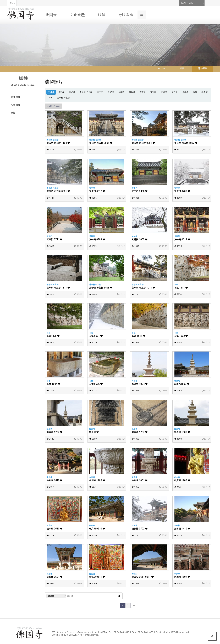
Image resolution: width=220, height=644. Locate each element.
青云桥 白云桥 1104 (58, 143)
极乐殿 (132, 92)
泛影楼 (61, 92)
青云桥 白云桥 (86, 92)
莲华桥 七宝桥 (63, 98)
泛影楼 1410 (182, 529)
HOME (12, 3)
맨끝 (134, 605)
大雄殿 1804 (182, 577)
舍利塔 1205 (97, 480)
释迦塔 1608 (182, 432)
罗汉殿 (175, 92)
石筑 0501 (96, 336)
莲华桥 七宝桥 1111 (58, 288)
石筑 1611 (181, 288)
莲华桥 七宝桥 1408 (101, 288)
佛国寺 (51, 15)
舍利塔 (185, 92)
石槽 (50, 98)
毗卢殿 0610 (54, 529)
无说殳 (164, 92)
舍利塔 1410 (54, 480)
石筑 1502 (181, 336)
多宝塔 (111, 92)
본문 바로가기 (0, 0)
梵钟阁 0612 (182, 239)
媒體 (101, 15)
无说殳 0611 (97, 577)
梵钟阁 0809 (97, 239)
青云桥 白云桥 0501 (58, 191)
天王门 (100, 92)
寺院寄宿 (126, 15)
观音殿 (143, 92)
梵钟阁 (153, 92)
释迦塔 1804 (140, 384)
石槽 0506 (96, 384)
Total (51, 92)
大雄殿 (121, 92)
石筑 (195, 92)
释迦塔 (205, 92)
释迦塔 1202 (54, 432)
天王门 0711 (54, 239)
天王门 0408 (140, 191)
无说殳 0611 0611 (143, 577)
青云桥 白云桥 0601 (101, 143)
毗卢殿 (72, 92)
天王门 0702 (182, 191)
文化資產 (77, 15)
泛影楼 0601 (54, 577)
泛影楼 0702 (140, 529)
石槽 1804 (53, 384)
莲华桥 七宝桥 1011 (143, 288)
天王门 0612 (97, 191)
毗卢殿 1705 (182, 480)
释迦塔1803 (182, 384)
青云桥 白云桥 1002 (186, 143)
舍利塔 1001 (140, 480)
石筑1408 (53, 336)
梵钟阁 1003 (140, 239)
